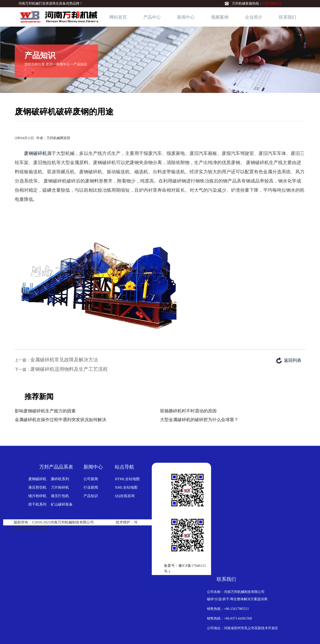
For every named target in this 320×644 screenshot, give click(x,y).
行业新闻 (91, 487)
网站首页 (118, 17)
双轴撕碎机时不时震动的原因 (188, 411)
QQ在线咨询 (125, 496)
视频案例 (220, 17)
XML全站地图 (126, 487)
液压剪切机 (37, 487)
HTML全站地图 (127, 479)
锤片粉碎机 (37, 496)
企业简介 (254, 17)
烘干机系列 (37, 504)
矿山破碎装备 (62, 504)
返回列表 (293, 360)
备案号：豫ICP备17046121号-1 (185, 568)
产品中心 (152, 17)
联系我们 (288, 17)
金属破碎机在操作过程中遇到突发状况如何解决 (61, 420)
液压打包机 (60, 496)
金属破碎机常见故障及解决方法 (64, 360)
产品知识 (80, 64)
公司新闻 (91, 479)
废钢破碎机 (35, 153)
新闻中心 (186, 17)
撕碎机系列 (60, 479)
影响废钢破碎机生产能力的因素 (45, 411)
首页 (49, 64)
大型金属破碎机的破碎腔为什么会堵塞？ (199, 420)
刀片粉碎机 (60, 487)
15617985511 (272, 4)
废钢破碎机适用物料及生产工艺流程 (69, 369)
